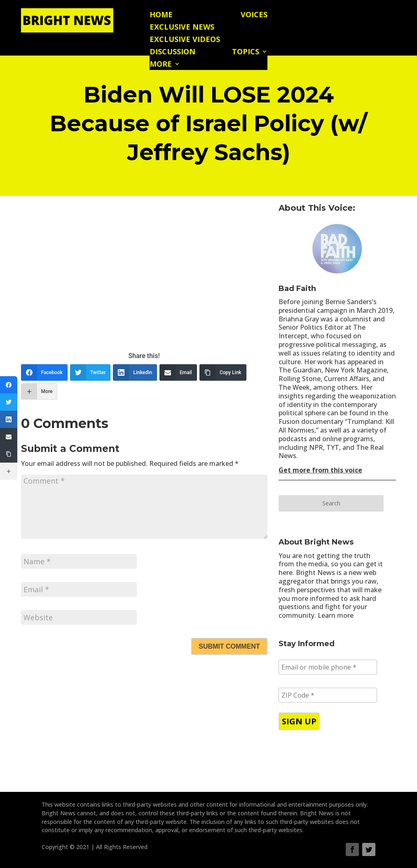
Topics (246, 52)
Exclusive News (182, 28)
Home (161, 15)
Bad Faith (297, 289)
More (161, 65)
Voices (254, 15)
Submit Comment (229, 646)
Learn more (336, 615)
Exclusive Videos (185, 40)
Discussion (172, 52)
